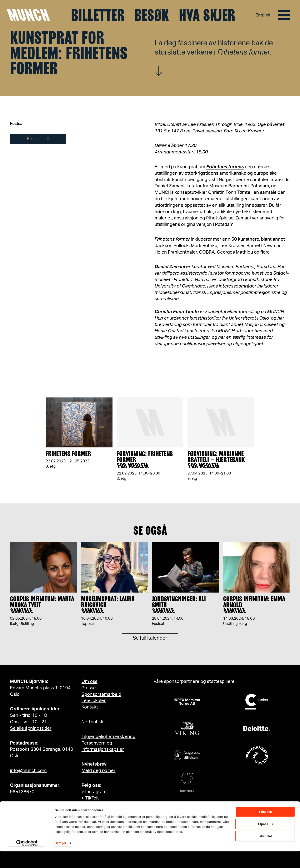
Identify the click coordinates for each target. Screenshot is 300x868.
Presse (89, 688)
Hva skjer (207, 15)
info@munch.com (28, 771)
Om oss (89, 681)
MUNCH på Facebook (108, 811)
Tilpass (265, 841)
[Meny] (284, 15)
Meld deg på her (98, 771)
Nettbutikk (92, 722)
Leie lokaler (94, 701)
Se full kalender (150, 641)
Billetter (98, 15)
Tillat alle (265, 829)
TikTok (92, 798)
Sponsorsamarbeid (101, 694)
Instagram (96, 792)
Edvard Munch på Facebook (114, 817)
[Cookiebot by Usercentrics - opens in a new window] (27, 860)
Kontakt (90, 707)
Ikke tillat (265, 853)
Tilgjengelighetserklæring (108, 737)
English (263, 15)
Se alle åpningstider (31, 728)
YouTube (94, 804)
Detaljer (60, 860)
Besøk (152, 15)
